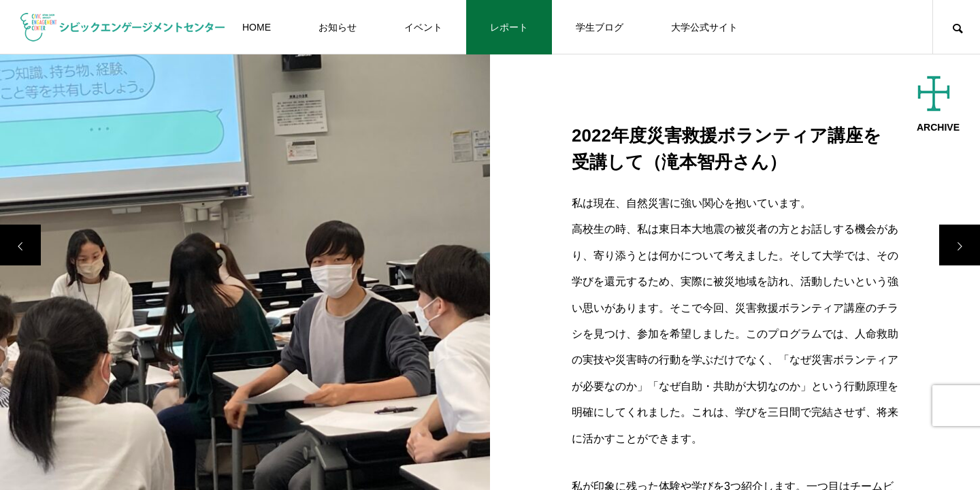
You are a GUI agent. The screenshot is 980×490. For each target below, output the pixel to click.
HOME (257, 27)
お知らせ (338, 27)
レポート (509, 27)
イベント (423, 27)
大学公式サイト (704, 27)
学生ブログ (600, 27)
